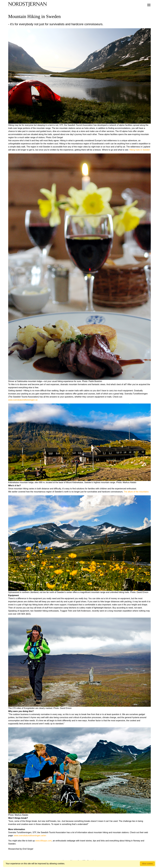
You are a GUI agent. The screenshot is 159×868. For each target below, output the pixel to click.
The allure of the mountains (136, 492)
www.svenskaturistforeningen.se (23, 400)
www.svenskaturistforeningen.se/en (30, 836)
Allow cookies (147, 864)
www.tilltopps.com (43, 841)
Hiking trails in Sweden (140, 150)
